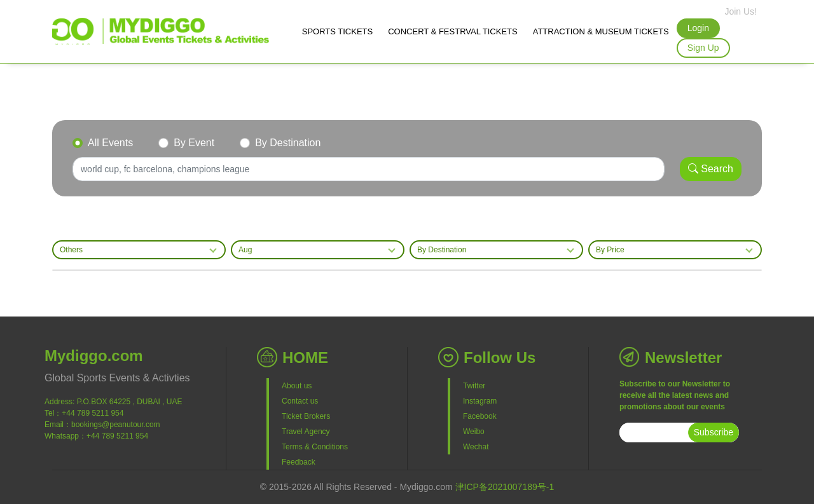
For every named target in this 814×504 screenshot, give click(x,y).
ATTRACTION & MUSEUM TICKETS (601, 31)
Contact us (300, 401)
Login (698, 28)
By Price (610, 250)
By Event (194, 143)
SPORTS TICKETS (338, 31)
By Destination (288, 143)
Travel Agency (306, 432)
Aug (245, 250)
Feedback (299, 462)
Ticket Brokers (306, 416)
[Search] (369, 169)
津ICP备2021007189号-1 (505, 487)
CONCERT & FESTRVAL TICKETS (452, 31)
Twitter (474, 386)
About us (297, 386)
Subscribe (714, 432)
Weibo (474, 432)
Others (71, 250)
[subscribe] (654, 432)
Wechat (476, 447)
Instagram (480, 401)
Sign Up (703, 48)
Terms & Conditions (315, 447)
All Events (110, 143)
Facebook (480, 416)
